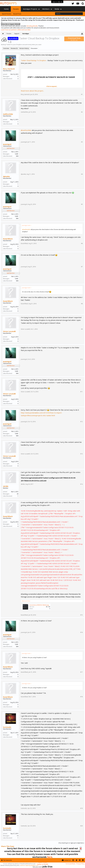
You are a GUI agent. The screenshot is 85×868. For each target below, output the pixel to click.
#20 (82, 826)
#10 (82, 359)
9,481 (17, 154)
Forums (16, 9)
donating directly (32, 26)
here (50, 857)
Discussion (34, 48)
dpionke (6, 176)
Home (6, 9)
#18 (82, 697)
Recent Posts (17, 14)
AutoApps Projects (30, 9)
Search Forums (7, 14)
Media (57, 9)
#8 (82, 304)
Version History (24, 48)
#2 (82, 112)
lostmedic (7, 727)
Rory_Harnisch (9, 69)
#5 (82, 204)
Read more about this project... (32, 91)
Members (46, 9)
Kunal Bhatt (8, 239)
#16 (82, 632)
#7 (82, 267)
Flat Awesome (7, 860)
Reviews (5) (14, 48)
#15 (82, 615)
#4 (82, 174)
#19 (82, 808)
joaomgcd (7, 144)
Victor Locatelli (9, 331)
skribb (6, 486)
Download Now (74, 39)
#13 (82, 454)
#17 (82, 672)
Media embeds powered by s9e (10, 865)
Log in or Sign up (57, 2)
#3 (82, 142)
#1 (82, 94)
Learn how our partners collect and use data (16, 30)
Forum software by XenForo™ (19, 864)
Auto (8, 3)
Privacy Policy (80, 864)
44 (18, 494)
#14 (82, 484)
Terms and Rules (70, 864)
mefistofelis (8, 114)
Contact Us (66, 860)
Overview (6, 48)
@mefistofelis (26, 130)
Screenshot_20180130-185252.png (39, 605)
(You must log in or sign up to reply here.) (71, 843)
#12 (82, 422)
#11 (82, 392)
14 (18, 735)
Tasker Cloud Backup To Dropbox (33, 60)
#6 (82, 244)
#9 (82, 329)
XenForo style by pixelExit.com (29, 865)
